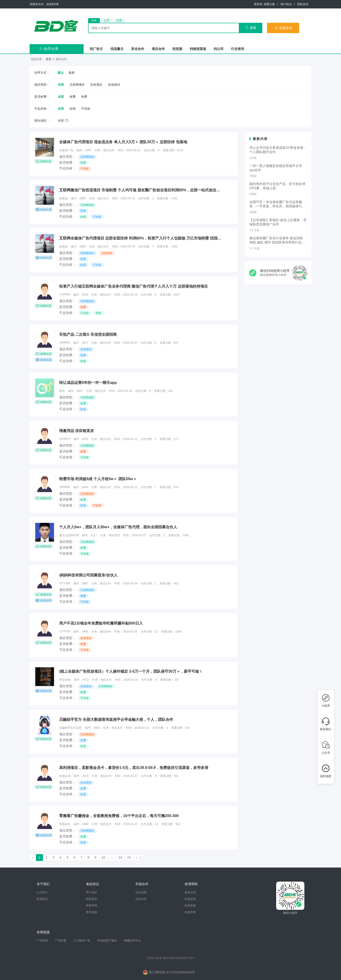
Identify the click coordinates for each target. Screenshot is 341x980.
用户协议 (286, 4)
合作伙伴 (141, 899)
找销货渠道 (198, 49)
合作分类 (49, 49)
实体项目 (96, 85)
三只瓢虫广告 (82, 941)
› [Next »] (137, 857)
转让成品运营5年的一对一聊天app (88, 383)
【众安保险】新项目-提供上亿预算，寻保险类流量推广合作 (278, 222)
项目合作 (158, 49)
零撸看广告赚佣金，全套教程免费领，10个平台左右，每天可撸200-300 (119, 816)
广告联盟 (61, 941)
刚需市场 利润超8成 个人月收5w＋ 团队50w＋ (98, 479)
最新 (72, 73)
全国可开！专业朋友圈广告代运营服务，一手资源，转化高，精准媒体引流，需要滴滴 (276, 204)
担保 (73, 109)
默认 (61, 73)
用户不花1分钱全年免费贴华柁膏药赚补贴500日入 (101, 623)
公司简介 (42, 892)
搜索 (251, 28)
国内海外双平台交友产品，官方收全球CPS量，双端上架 (277, 186)
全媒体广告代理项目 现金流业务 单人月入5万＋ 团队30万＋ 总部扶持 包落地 (123, 142)
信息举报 (190, 912)
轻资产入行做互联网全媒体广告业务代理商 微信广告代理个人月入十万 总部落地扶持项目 (134, 286)
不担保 (86, 109)
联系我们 (42, 899)
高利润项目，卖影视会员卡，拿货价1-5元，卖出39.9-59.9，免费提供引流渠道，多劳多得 (134, 768)
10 (103, 857)
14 (120, 857)
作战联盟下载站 (107, 941)
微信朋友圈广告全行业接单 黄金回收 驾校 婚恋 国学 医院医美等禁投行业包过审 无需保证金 (277, 240)
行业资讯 (238, 49)
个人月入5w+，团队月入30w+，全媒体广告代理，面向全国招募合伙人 (118, 527)
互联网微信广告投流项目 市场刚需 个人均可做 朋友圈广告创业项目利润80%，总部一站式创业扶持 (141, 190)
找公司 (219, 49)
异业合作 (138, 49)
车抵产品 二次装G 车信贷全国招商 (88, 334)
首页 (49, 59)
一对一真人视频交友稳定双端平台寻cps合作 (276, 168)
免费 (84, 97)
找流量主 (117, 49)
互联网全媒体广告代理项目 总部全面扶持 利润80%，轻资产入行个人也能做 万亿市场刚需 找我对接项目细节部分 (141, 238)
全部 (61, 85)
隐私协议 (303, 4)
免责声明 (92, 906)
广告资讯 (42, 941)
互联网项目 (77, 85)
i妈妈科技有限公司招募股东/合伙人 (88, 575)
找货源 (177, 49)
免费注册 (269, 4)
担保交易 (190, 899)
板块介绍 (190, 892)
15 (129, 857)
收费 (73, 97)
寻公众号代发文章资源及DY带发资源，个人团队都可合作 (278, 150)
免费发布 (283, 28)
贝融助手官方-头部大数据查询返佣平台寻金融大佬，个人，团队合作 (116, 720)
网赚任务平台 (132, 941)
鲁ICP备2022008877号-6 (179, 958)
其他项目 (114, 85)
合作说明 (141, 892)
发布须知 (92, 912)
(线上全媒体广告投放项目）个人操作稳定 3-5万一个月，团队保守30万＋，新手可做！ (131, 671)
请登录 (258, 4)
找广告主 (96, 49)
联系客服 (190, 906)
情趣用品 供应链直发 (77, 431)
